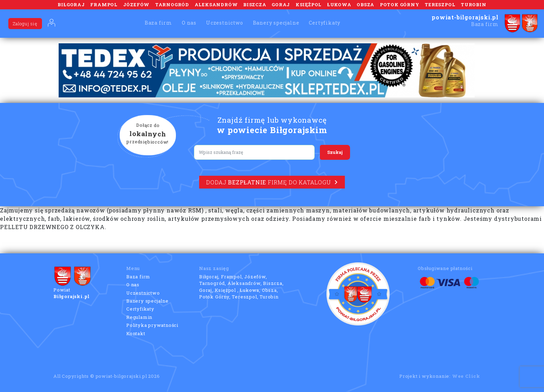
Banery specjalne (276, 23)
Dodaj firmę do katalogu (272, 182)
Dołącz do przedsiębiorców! (148, 134)
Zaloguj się (25, 24)
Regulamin (139, 317)
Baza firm (158, 23)
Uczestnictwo (225, 23)
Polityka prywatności (152, 325)
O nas (189, 23)
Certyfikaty (325, 23)
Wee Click (466, 376)
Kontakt (136, 333)
